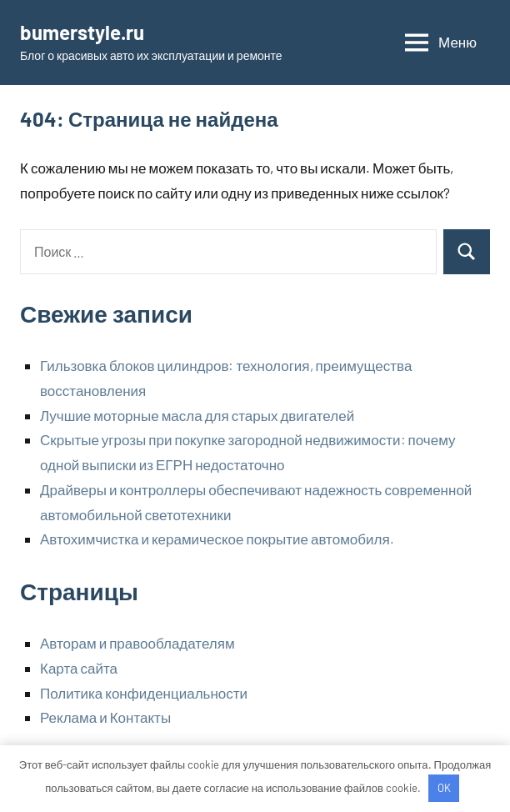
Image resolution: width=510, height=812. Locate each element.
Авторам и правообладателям (137, 643)
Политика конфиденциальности (144, 693)
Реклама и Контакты (105, 717)
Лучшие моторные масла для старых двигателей (197, 415)
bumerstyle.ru (82, 32)
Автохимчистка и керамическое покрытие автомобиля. (217, 539)
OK (444, 788)
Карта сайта (79, 668)
